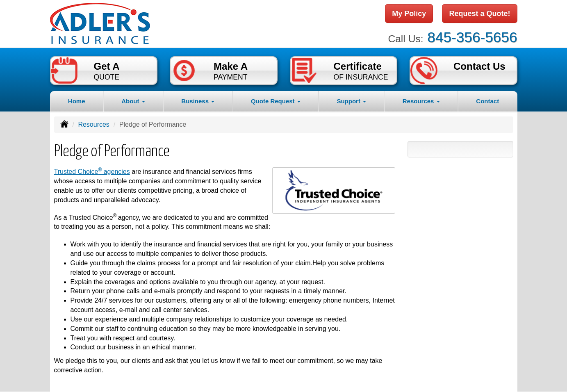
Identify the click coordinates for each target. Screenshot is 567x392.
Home (77, 101)
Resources (93, 124)
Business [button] (198, 101)
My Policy (409, 14)
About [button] (133, 101)
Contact (487, 101)
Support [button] (351, 101)
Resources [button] (421, 101)
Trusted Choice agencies (92, 172)
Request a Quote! (479, 14)
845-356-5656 (472, 37)
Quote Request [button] (276, 101)
